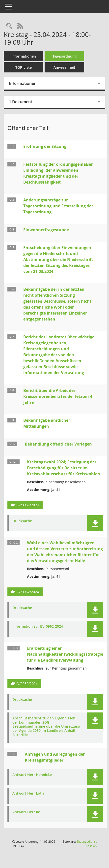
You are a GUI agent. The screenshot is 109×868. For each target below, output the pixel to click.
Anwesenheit (64, 67)
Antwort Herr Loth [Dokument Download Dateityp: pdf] (28, 793)
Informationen (24, 56)
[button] (95, 523)
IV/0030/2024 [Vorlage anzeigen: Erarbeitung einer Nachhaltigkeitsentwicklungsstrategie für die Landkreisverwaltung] (27, 684)
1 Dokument (21, 102)
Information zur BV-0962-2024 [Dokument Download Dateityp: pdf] (38, 627)
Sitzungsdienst (87, 844)
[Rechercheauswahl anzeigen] (9, 26)
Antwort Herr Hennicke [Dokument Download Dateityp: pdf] (32, 775)
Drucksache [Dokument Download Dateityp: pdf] (22, 521)
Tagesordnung (65, 56)
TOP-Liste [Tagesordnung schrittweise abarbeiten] (24, 67)
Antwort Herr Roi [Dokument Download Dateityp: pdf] (27, 812)
